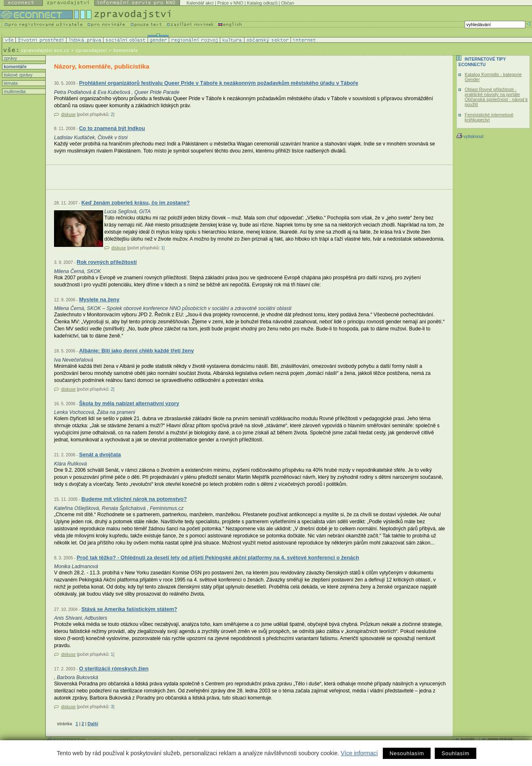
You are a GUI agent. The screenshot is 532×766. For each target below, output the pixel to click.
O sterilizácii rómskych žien (114, 669)
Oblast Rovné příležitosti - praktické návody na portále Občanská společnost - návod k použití (496, 97)
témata (10, 83)
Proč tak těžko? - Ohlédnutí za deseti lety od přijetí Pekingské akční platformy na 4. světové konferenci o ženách (218, 558)
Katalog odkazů (262, 3)
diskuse (68, 115)
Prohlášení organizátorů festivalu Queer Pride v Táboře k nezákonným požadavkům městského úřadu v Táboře (219, 83)
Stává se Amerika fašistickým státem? (129, 609)
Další (93, 724)
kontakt (468, 739)
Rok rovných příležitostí (107, 262)
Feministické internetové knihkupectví (489, 117)
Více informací (359, 753)
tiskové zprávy (17, 75)
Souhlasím (455, 753)
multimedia (14, 91)
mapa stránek (500, 739)
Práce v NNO (230, 3)
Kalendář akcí (200, 3)
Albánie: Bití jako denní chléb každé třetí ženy (136, 351)
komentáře (15, 67)
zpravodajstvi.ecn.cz (45, 50)
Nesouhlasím (407, 753)
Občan (287, 3)
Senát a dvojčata (100, 454)
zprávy (10, 58)
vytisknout (470, 136)
